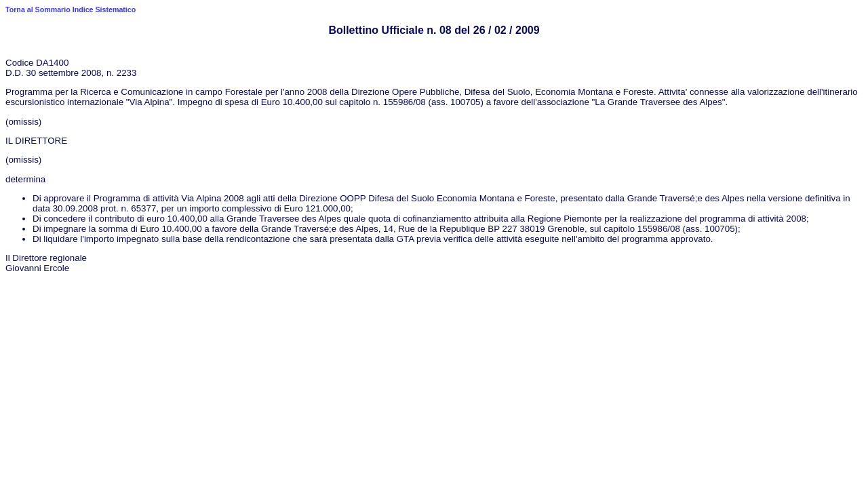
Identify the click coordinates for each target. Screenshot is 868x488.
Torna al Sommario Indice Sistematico (71, 9)
